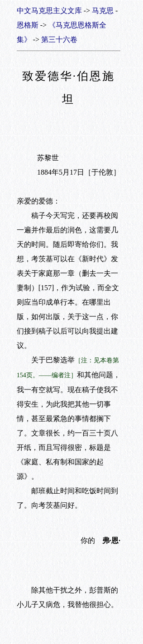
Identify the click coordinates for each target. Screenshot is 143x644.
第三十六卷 (59, 39)
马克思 (103, 11)
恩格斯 (28, 25)
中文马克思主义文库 (49, 11)
